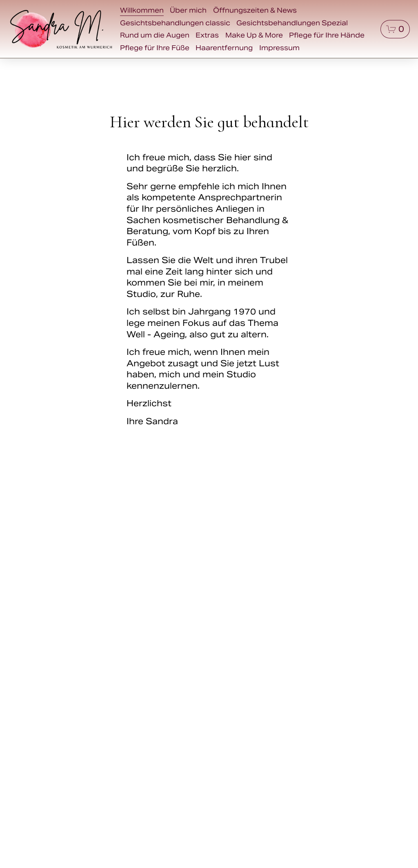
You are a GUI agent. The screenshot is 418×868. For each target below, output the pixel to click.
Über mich (188, 10)
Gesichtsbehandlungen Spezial (292, 23)
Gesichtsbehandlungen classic (175, 23)
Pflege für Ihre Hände (327, 35)
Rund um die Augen (155, 35)
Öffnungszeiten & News (255, 10)
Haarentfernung (224, 48)
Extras (207, 35)
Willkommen (142, 10)
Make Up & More (254, 35)
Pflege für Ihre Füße (155, 48)
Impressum (279, 48)
